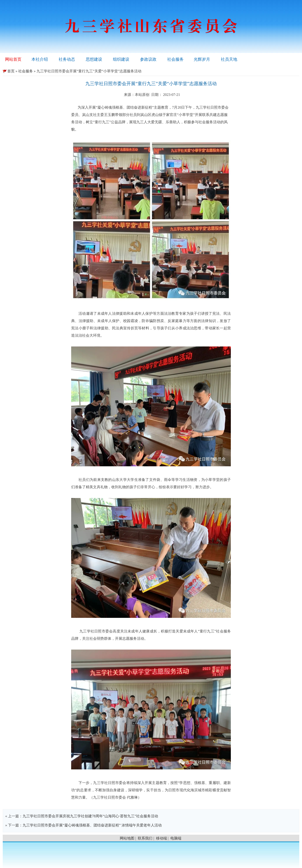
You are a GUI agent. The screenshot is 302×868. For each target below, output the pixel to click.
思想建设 (94, 59)
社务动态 (67, 59)
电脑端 (176, 838)
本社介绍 (40, 59)
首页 (9, 71)
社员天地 (229, 59)
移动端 (161, 838)
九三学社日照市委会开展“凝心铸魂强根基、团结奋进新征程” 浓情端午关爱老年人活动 (92, 825)
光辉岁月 (202, 59)
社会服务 (175, 59)
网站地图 (127, 838)
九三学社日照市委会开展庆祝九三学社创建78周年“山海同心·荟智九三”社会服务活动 (90, 816)
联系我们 (145, 838)
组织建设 (121, 59)
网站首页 (13, 59)
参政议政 (148, 59)
